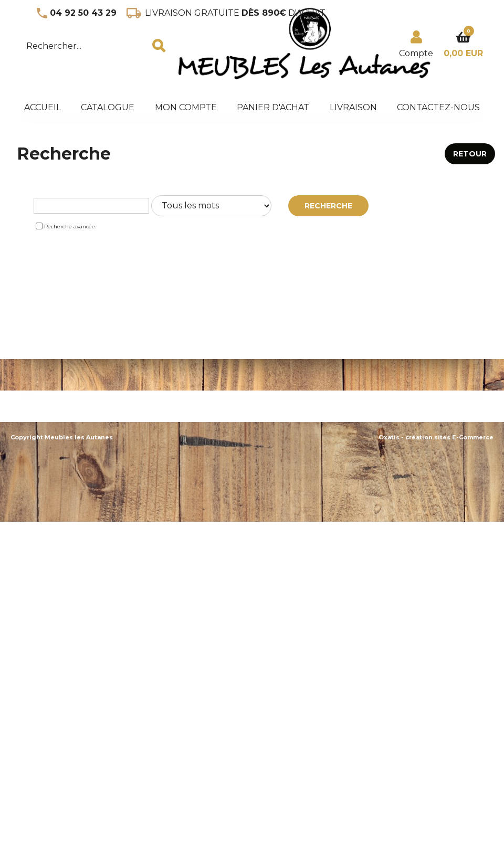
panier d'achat (273, 107)
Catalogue (108, 107)
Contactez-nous (438, 107)
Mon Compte (186, 107)
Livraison (353, 107)
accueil (43, 107)
